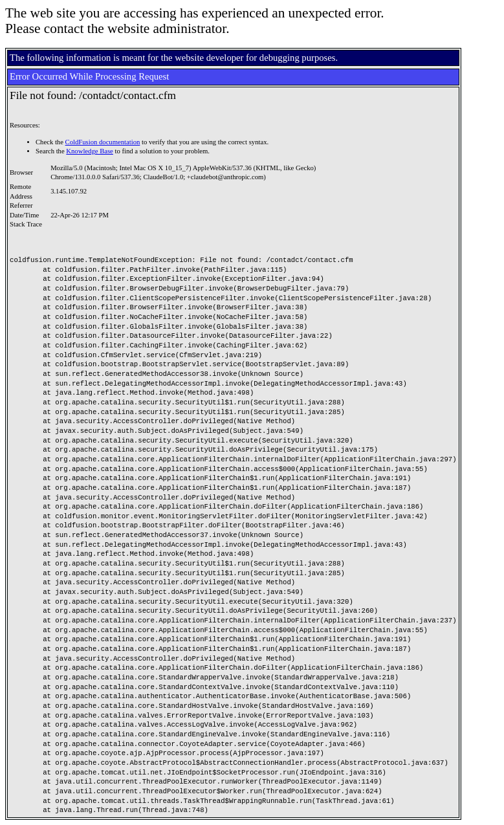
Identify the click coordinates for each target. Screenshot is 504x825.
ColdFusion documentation (103, 142)
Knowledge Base (90, 151)
